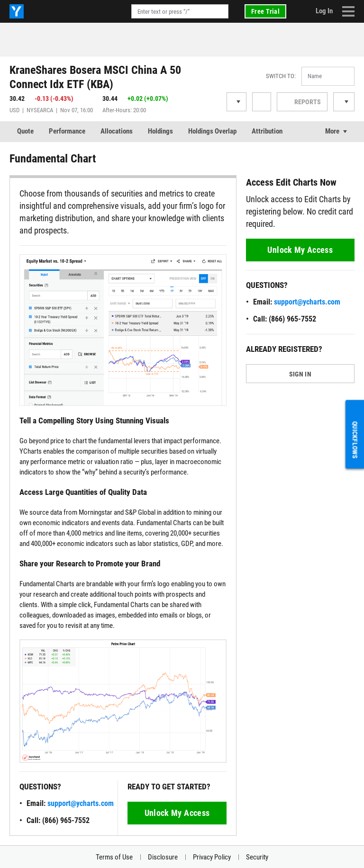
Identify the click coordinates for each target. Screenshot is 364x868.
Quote (25, 131)
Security (257, 857)
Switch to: (281, 76)
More (332, 131)
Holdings (160, 131)
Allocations (117, 131)
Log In (324, 11)
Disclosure (163, 857)
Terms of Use (114, 857)
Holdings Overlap (212, 131)
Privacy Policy (212, 857)
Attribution (267, 131)
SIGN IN (300, 374)
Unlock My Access (177, 813)
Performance (67, 131)
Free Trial (265, 11)
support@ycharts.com (81, 803)
